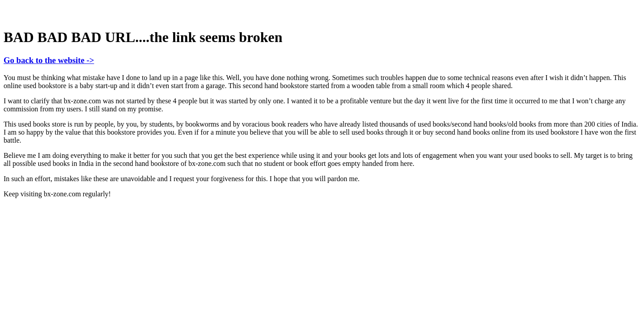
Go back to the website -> (49, 60)
